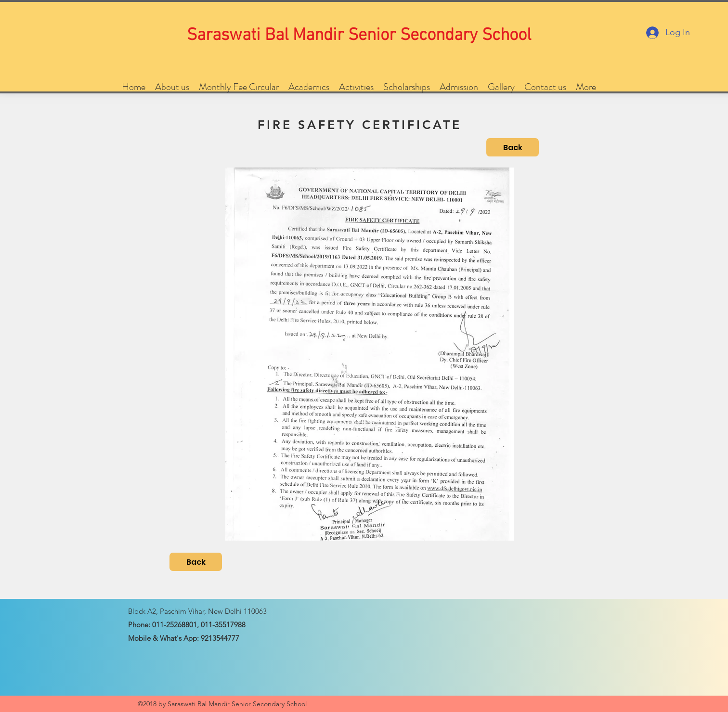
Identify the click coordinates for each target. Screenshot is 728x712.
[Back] (513, 147)
